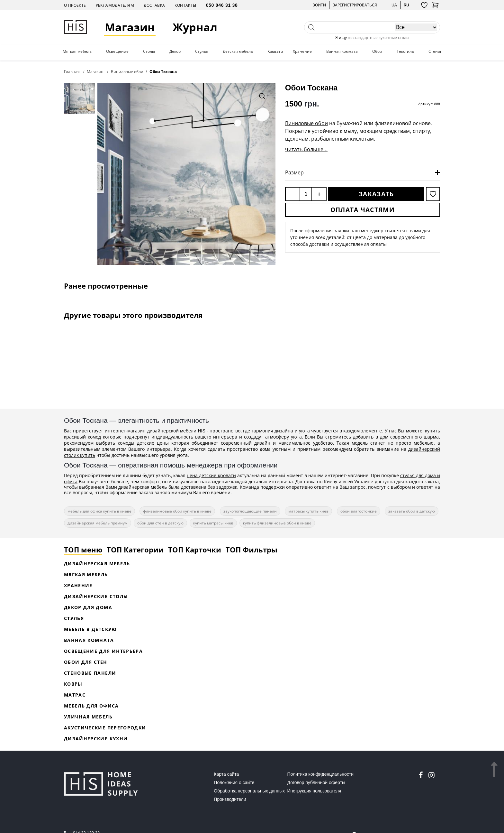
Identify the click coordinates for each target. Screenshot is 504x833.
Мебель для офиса (91, 706)
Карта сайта (226, 774)
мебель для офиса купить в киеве (99, 511)
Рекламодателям (115, 5)
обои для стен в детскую (160, 523)
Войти (319, 5)
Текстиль (405, 51)
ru (406, 5)
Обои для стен (86, 662)
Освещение (117, 51)
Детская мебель (238, 51)
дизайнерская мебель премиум (98, 523)
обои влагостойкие (359, 511)
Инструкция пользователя (314, 791)
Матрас (75, 695)
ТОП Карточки (195, 550)
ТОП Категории (135, 550)
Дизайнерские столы (96, 596)
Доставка (154, 5)
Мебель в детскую (90, 629)
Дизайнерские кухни (96, 739)
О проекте (75, 5)
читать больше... (306, 149)
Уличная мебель (88, 717)
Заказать (376, 194)
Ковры (73, 684)
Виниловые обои (306, 123)
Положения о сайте (234, 782)
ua (394, 5)
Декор (175, 51)
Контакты (185, 5)
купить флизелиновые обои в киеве (277, 523)
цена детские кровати (211, 475)
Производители (230, 799)
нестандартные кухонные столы (378, 37)
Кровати (275, 51)
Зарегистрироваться (355, 5)
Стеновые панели (90, 673)
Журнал (195, 27)
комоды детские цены (143, 443)
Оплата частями (363, 210)
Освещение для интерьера (103, 651)
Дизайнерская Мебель (97, 564)
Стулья (202, 51)
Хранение (302, 51)
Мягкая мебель (77, 51)
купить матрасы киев (213, 523)
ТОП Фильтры (252, 550)
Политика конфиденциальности (321, 774)
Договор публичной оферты (316, 782)
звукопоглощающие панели (250, 511)
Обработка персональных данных (249, 791)
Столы (149, 51)
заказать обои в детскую (412, 511)
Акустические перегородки (105, 728)
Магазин (130, 27)
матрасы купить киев (308, 511)
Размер (294, 172)
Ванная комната (342, 51)
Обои (377, 51)
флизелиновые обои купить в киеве (177, 511)
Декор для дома (88, 607)
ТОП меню (83, 550)
